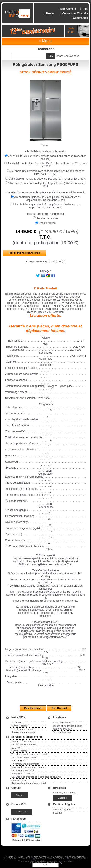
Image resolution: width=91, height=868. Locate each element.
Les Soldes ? (18, 723)
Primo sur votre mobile (23, 732)
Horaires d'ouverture (22, 741)
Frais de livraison (62, 723)
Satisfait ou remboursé (23, 774)
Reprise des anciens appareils (24, 253)
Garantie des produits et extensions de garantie (36, 777)
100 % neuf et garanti (23, 729)
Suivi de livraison (62, 732)
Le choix (16, 748)
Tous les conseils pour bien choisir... (30, 754)
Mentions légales (62, 809)
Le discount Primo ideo (24, 744)
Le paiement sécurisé (23, 770)
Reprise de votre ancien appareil (29, 783)
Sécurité (57, 813)
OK (45, 865)
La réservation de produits (25, 764)
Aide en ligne (18, 761)
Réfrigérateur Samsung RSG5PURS (45, 65)
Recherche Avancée (68, 56)
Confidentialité (19, 780)
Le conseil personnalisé (24, 757)
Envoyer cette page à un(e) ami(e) (45, 262)
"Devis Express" (20, 726)
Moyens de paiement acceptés (28, 767)
